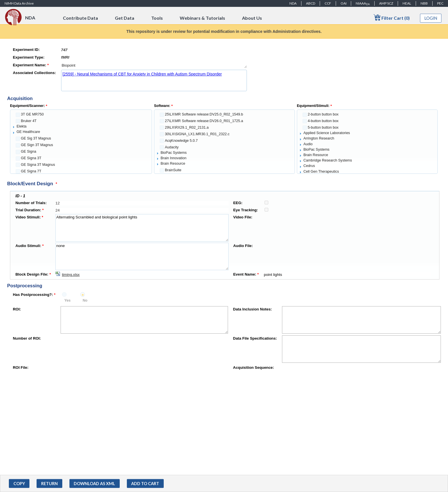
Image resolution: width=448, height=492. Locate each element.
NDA (293, 3)
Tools (157, 18)
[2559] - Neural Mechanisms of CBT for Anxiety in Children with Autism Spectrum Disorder (142, 74)
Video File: (243, 217)
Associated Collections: (34, 73)
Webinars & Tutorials (202, 18)
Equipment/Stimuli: (314, 106)
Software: (163, 106)
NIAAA (363, 3)
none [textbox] (142, 256)
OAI (344, 3)
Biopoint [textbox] (154, 65)
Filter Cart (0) (392, 18)
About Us (252, 18)
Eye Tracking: (245, 210)
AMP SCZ (386, 3)
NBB (424, 3)
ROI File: (21, 367)
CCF (328, 3)
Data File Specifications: (255, 338)
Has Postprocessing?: (34, 295)
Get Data (125, 18)
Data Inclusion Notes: (253, 309)
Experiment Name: (31, 65)
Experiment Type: (29, 57)
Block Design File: (33, 274)
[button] (19, 484)
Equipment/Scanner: (29, 106)
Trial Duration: (30, 210)
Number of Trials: (31, 203)
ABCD (311, 3)
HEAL (407, 3)
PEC (440, 3)
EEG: (238, 203)
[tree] (81, 142)
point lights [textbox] (347, 275)
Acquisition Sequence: (254, 367)
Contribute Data (80, 18)
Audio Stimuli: (30, 246)
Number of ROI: (27, 338)
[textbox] (154, 50)
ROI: (17, 309)
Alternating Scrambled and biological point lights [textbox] (142, 228)
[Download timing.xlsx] (68, 275)
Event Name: (246, 274)
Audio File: (243, 246)
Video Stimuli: (29, 217)
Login (431, 18)
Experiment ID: (26, 50)
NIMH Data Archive (19, 3)
